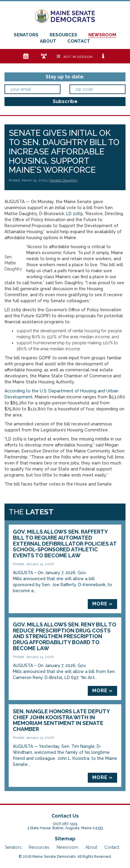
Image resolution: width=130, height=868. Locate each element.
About (48, 41)
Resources (64, 35)
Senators (26, 35)
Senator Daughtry (64, 180)
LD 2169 (74, 214)
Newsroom (102, 35)
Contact (79, 41)
